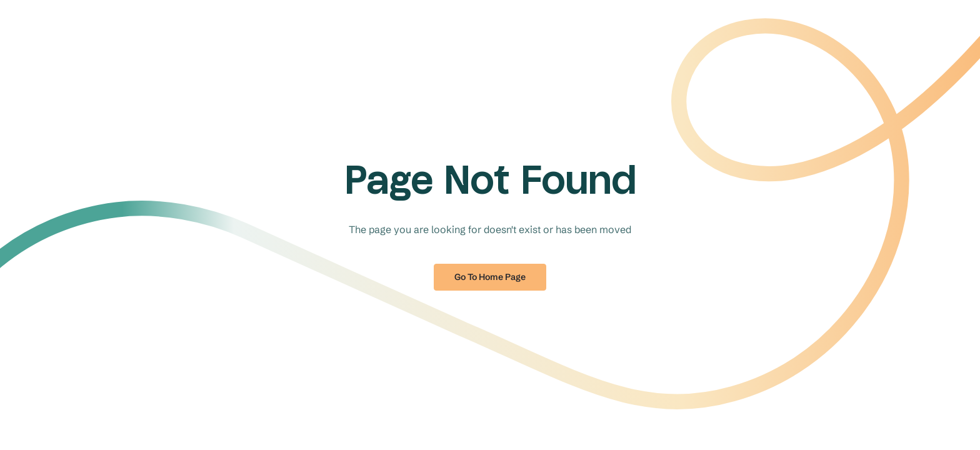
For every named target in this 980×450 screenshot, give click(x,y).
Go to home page (490, 277)
